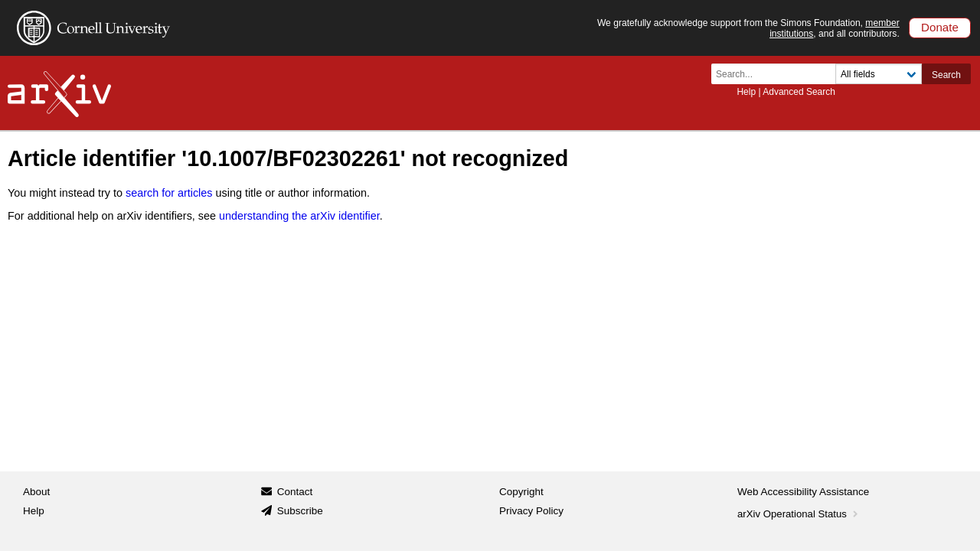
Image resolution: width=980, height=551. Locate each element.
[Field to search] (879, 74)
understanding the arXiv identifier (299, 216)
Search (946, 75)
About (36, 492)
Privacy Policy (531, 511)
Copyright (521, 492)
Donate (940, 27)
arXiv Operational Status (799, 514)
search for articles (169, 193)
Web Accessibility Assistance (803, 492)
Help (746, 92)
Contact (295, 492)
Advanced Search (799, 92)
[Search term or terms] (778, 74)
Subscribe (300, 511)
